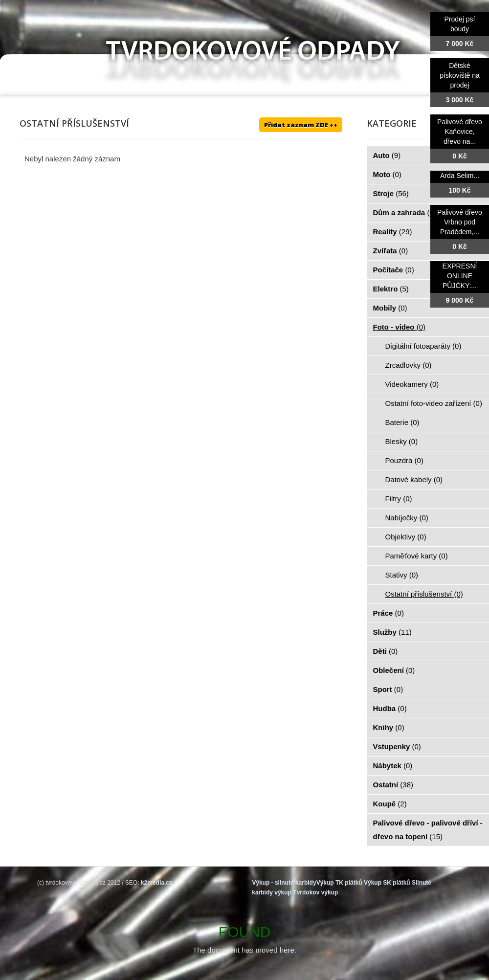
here (287, 950)
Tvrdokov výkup (315, 892)
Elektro (391, 289)
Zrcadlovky (409, 365)
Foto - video (400, 327)
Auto (387, 155)
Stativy (402, 575)
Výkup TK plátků (339, 883)
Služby (392, 632)
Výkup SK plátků (387, 883)
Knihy (389, 727)
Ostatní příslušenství (424, 594)
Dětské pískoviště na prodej (460, 75)
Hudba (390, 708)
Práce (389, 613)
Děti (386, 651)
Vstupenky (397, 746)
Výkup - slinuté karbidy (284, 883)
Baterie (402, 422)
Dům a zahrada (405, 212)
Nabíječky (407, 518)
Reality (393, 232)
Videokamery (412, 384)
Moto (387, 174)
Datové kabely (414, 479)
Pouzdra (404, 460)
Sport (388, 689)
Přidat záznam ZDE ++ (301, 125)
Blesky (402, 441)
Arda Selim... (460, 176)
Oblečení (394, 670)
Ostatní (393, 785)
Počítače (394, 270)
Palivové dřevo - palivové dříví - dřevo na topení (428, 830)
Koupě (390, 804)
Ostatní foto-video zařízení (434, 403)
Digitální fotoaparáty (423, 346)
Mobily (390, 308)
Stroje (391, 193)
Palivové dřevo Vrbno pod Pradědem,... (460, 222)
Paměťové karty (417, 556)
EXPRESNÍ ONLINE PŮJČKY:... (460, 276)
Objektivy (406, 537)
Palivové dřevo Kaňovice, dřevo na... (460, 132)
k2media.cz (156, 883)
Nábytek (393, 766)
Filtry (399, 499)
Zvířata (391, 251)
